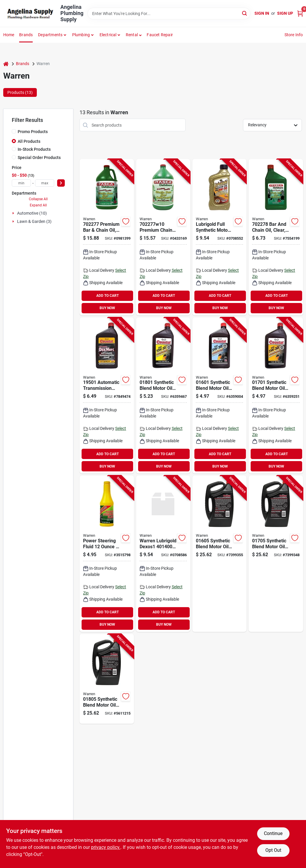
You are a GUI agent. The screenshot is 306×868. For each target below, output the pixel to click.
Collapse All (38, 199)
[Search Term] (169, 14)
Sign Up (285, 13)
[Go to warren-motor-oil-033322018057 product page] (107, 679)
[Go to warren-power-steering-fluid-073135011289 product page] (107, 554)
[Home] (6, 64)
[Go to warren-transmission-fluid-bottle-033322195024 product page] (107, 396)
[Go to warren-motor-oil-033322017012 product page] (276, 396)
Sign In (262, 13)
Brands (26, 35)
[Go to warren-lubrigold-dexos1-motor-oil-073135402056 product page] (219, 237)
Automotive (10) (32, 213)
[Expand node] (14, 213)
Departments (50, 35)
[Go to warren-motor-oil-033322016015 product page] (219, 396)
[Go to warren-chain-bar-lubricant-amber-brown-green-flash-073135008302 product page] (163, 237)
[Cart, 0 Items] (300, 13)
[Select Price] (61, 183)
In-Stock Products (34, 149)
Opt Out (273, 850)
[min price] (21, 183)
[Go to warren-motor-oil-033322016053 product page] (219, 554)
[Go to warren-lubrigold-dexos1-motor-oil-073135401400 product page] (163, 554)
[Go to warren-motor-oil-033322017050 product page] (276, 554)
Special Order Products (39, 158)
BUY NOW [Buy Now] (107, 308)
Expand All (38, 205)
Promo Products (33, 132)
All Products (29, 141)
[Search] (245, 13)
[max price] (45, 183)
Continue (273, 833)
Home (9, 35)
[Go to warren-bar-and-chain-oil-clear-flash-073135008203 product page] (107, 237)
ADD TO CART (107, 296)
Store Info (294, 35)
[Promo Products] (14, 131)
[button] (134, 35)
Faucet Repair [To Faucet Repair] (160, 35)
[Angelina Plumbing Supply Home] (30, 14)
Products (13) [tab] (20, 92)
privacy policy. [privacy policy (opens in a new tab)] (106, 847)
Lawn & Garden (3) (34, 221)
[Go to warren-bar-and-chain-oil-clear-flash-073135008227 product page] (276, 237)
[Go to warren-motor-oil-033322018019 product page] (163, 396)
